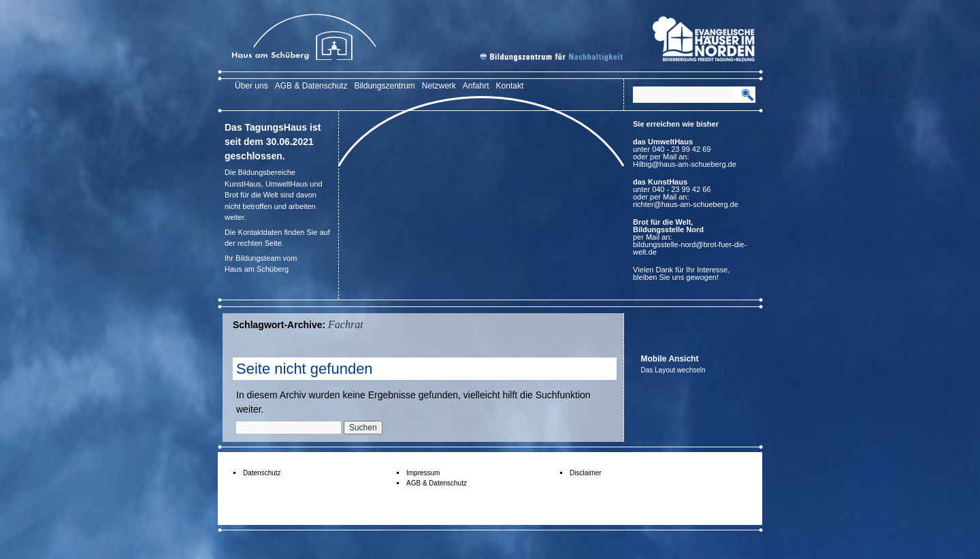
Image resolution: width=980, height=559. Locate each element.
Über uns (251, 86)
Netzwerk (439, 86)
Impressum (423, 473)
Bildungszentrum (384, 86)
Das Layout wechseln (673, 370)
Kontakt (510, 86)
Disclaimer (586, 473)
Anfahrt (476, 86)
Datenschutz (262, 473)
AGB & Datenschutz (311, 86)
